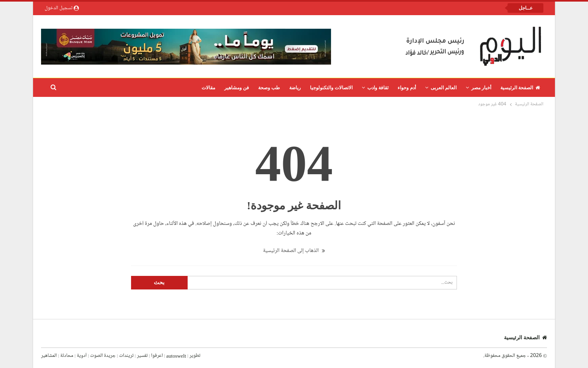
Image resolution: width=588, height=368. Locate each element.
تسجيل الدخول (62, 8)
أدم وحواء (407, 88)
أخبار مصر (481, 88)
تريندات (126, 356)
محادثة (66, 356)
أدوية (81, 356)
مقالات (208, 88)
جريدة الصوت (103, 356)
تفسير (142, 356)
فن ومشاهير (237, 88)
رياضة (295, 88)
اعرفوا (156, 356)
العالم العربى (444, 88)
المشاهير (49, 356)
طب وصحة (269, 88)
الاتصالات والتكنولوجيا (331, 88)
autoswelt (176, 356)
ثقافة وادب (378, 88)
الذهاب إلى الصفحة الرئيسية (294, 251)
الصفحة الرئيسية (520, 88)
